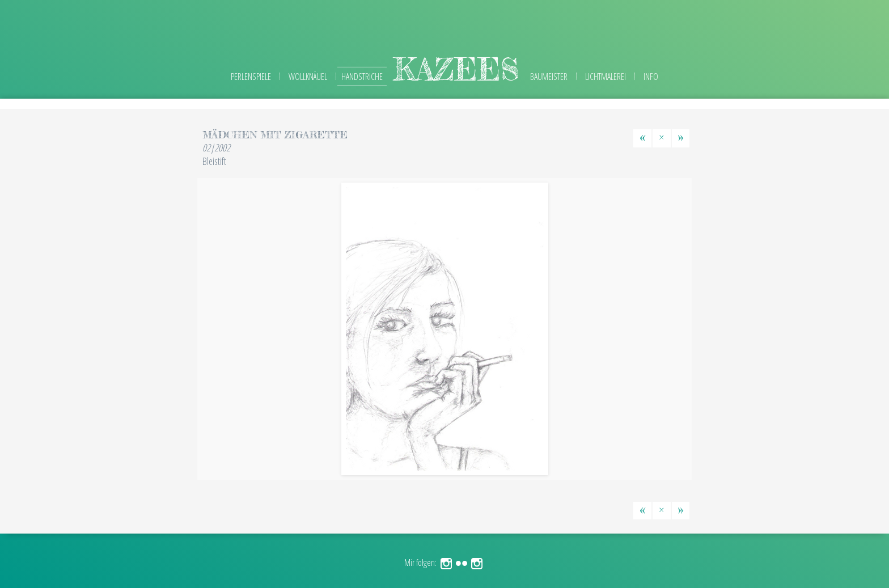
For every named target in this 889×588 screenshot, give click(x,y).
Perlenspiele (251, 77)
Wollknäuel (308, 77)
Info (651, 77)
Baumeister (549, 77)
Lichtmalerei (606, 77)
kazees (456, 69)
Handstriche (362, 77)
